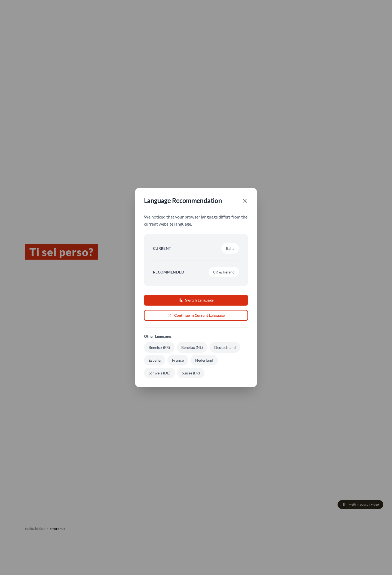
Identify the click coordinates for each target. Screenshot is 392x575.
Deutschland (225, 347)
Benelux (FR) (159, 347)
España (155, 360)
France (178, 360)
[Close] (245, 201)
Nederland (204, 360)
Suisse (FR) (191, 373)
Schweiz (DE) (160, 373)
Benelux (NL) (192, 347)
